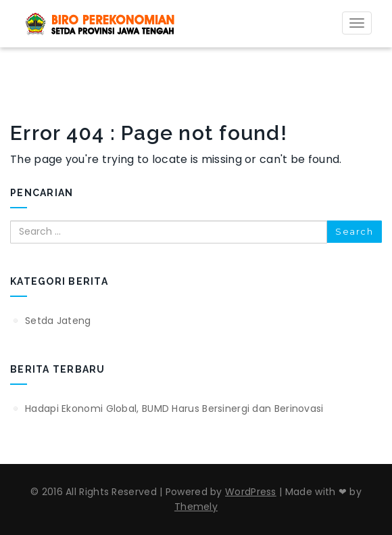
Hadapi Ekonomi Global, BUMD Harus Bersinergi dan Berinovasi (174, 409)
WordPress (251, 492)
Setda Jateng (58, 321)
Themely (196, 507)
